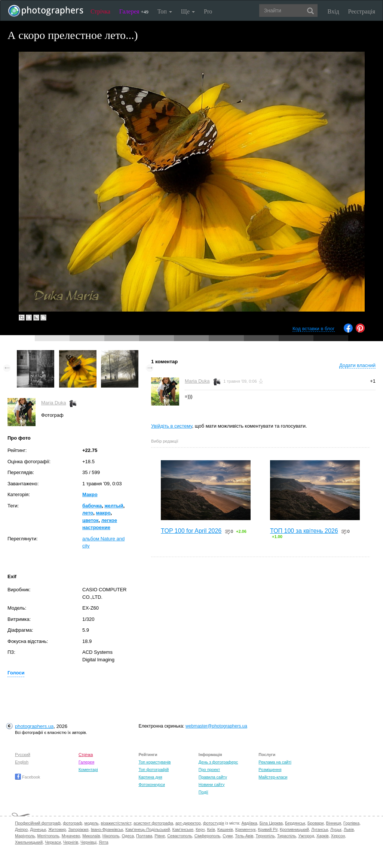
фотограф (72, 823)
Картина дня (150, 777)
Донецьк (38, 829)
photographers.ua (34, 726)
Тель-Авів (244, 836)
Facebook (27, 777)
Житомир (57, 829)
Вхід (333, 11)
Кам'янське (183, 829)
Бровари (316, 823)
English (22, 762)
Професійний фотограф (38, 823)
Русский (23, 755)
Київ (211, 829)
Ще (188, 11)
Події (203, 792)
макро (103, 513)
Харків (323, 836)
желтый (114, 506)
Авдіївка (249, 823)
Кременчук (245, 829)
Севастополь (180, 836)
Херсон (338, 836)
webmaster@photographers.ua (216, 726)
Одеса (128, 836)
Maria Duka (53, 403)
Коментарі (88, 770)
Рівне (160, 836)
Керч (200, 829)
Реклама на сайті (275, 762)
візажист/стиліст (116, 823)
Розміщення (270, 770)
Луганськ (320, 829)
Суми (228, 836)
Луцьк (336, 829)
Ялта (103, 842)
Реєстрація (362, 11)
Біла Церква (271, 823)
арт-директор (188, 823)
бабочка (92, 506)
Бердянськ (295, 823)
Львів (349, 829)
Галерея (134, 11)
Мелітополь (48, 836)
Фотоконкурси (151, 784)
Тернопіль (265, 836)
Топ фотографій (154, 770)
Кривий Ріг (268, 829)
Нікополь (111, 836)
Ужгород (306, 836)
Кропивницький (294, 829)
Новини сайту (212, 784)
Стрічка (100, 11)
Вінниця (334, 823)
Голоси (16, 673)
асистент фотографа (153, 823)
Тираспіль (287, 836)
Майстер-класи (273, 777)
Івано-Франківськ (107, 829)
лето (88, 513)
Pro (208, 11)
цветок (91, 520)
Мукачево (71, 836)
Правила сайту (213, 777)
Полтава (144, 836)
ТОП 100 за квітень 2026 (304, 531)
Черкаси (53, 842)
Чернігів (71, 842)
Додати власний (357, 365)
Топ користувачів (154, 762)
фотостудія (214, 823)
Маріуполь (25, 836)
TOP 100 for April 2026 (191, 531)
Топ (165, 11)
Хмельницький (29, 842)
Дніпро (21, 829)
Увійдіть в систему (172, 426)
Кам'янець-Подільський (148, 829)
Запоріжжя (78, 829)
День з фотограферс (218, 762)
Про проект (209, 770)
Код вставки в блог (314, 329)
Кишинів (225, 829)
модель (92, 823)
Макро (90, 494)
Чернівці (88, 842)
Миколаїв (91, 836)
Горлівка (351, 823)
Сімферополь (207, 836)
